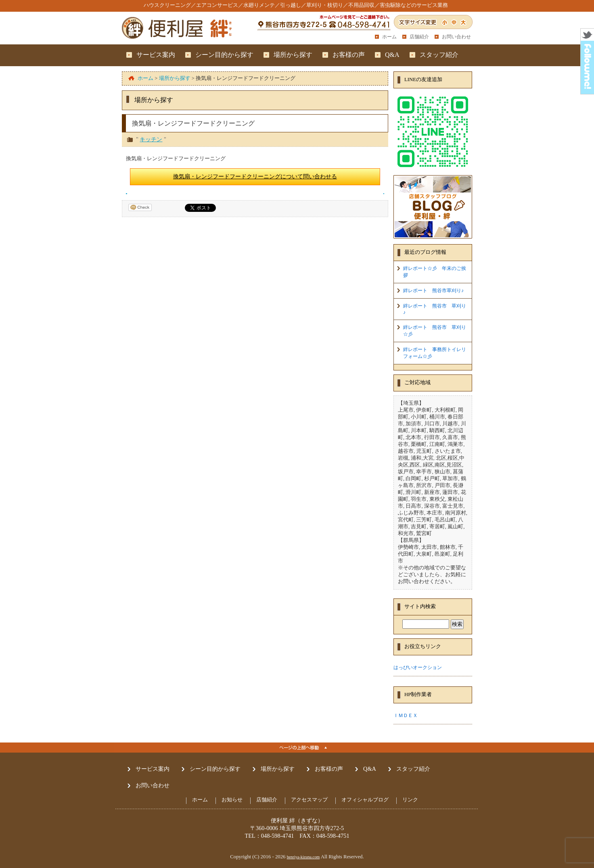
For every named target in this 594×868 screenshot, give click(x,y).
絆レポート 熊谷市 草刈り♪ (435, 309)
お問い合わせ (456, 37)
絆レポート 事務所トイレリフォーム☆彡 (435, 353)
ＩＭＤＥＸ (406, 715)
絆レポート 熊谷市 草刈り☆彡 (435, 331)
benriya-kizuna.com (303, 857)
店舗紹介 (419, 37)
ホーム (389, 37)
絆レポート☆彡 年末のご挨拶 (435, 272)
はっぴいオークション (418, 667)
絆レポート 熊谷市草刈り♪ (433, 291)
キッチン (151, 139)
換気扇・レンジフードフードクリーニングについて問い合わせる (255, 176)
